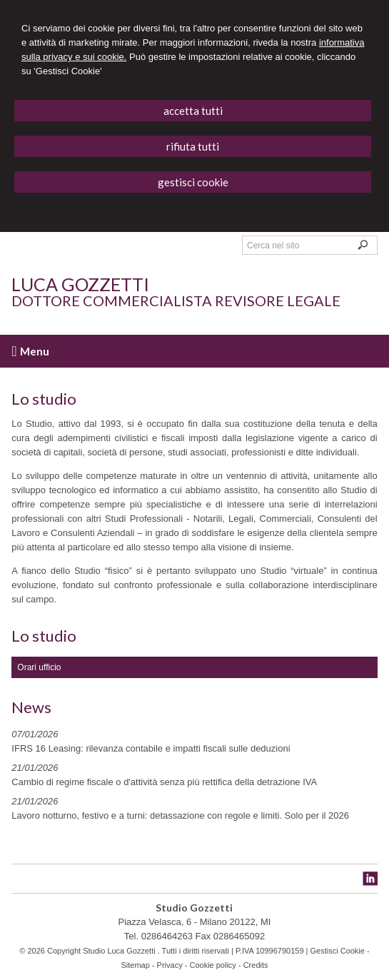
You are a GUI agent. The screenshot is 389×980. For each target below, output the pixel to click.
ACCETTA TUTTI (193, 111)
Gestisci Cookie (338, 951)
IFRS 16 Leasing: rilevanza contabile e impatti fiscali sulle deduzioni (151, 748)
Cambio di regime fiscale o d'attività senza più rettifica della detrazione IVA (164, 782)
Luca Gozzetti (80, 284)
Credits (256, 965)
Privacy (170, 965)
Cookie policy (212, 965)
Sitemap (135, 965)
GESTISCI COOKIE (193, 182)
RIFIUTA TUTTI (193, 146)
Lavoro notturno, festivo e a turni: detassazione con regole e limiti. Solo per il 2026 (180, 815)
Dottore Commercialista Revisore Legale (176, 300)
